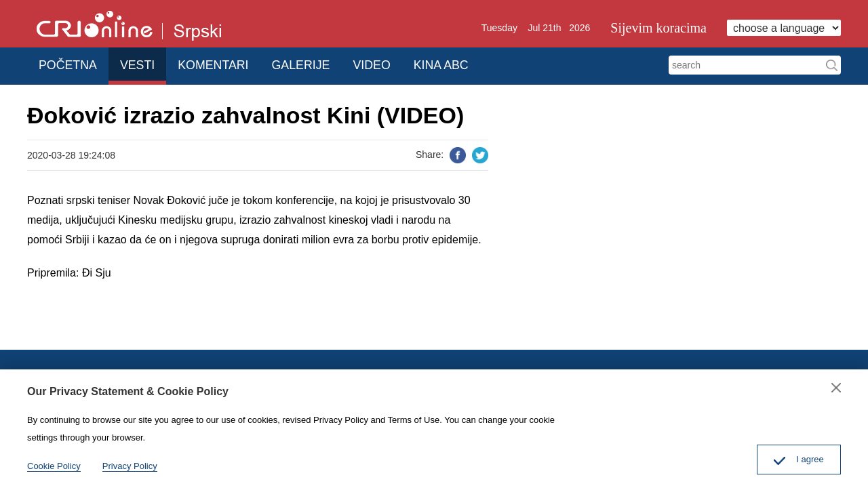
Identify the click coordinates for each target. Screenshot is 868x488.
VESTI (146, 64)
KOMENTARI (228, 64)
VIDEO (397, 64)
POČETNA (70, 64)
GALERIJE (320, 64)
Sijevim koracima (658, 28)
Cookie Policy (54, 466)
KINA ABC (472, 64)
